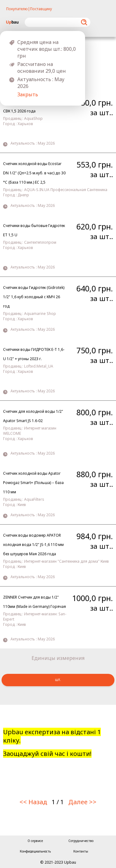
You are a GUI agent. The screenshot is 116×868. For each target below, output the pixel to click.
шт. (58, 680)
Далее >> (82, 802)
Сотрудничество (81, 841)
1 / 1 (58, 802)
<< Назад (33, 802)
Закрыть (28, 94)
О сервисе (35, 841)
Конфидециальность (35, 851)
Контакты (81, 851)
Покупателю (17, 9)
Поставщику (41, 9)
